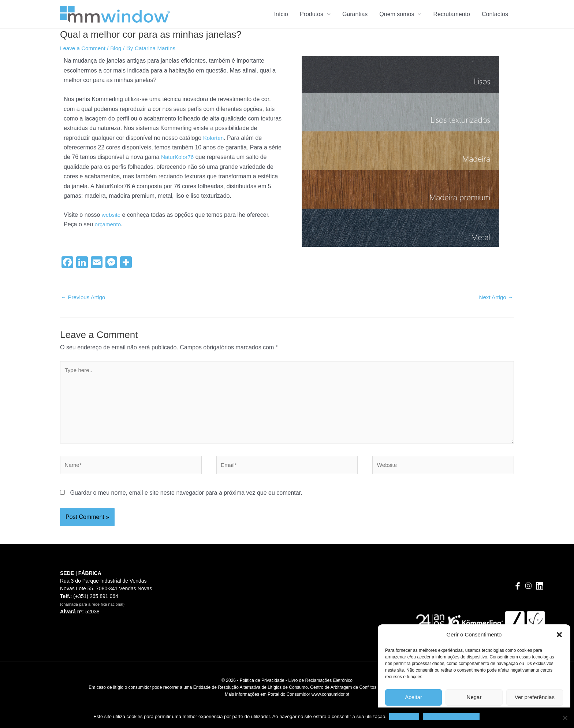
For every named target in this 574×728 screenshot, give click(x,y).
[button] (559, 635)
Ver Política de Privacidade (452, 716)
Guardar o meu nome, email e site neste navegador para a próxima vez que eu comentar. (186, 499)
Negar (474, 697)
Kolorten (214, 138)
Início (281, 14)
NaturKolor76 (178, 157)
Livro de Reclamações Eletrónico (320, 687)
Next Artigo (495, 298)
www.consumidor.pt (330, 701)
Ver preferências (535, 697)
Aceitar (413, 697)
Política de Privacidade (262, 687)
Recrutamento (452, 14)
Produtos (312, 14)
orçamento (109, 224)
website (112, 215)
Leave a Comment (84, 48)
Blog (119, 48)
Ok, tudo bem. (405, 716)
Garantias (355, 14)
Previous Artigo (84, 298)
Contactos (495, 14)
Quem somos (397, 14)
